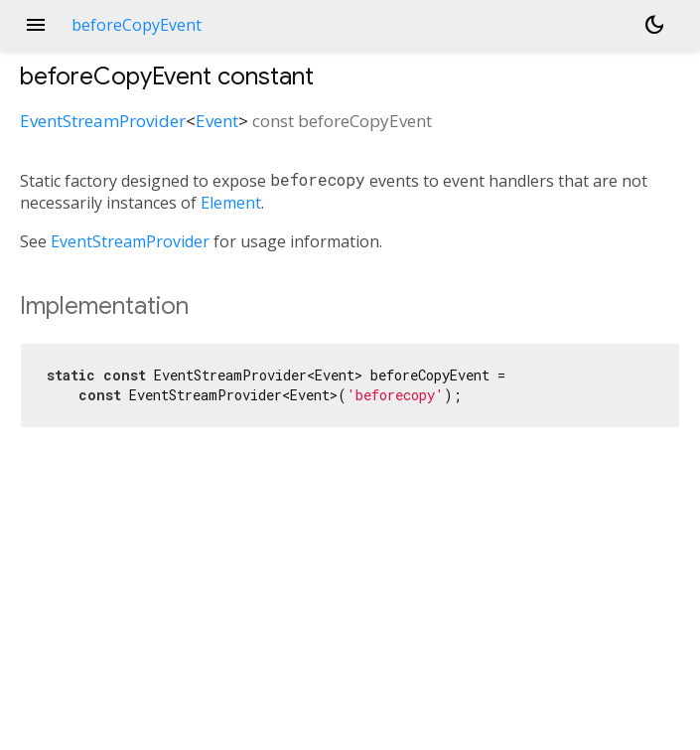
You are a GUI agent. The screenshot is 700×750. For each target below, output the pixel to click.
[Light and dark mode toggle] (654, 25)
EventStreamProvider (103, 121)
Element (231, 203)
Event (217, 121)
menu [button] (36, 25)
